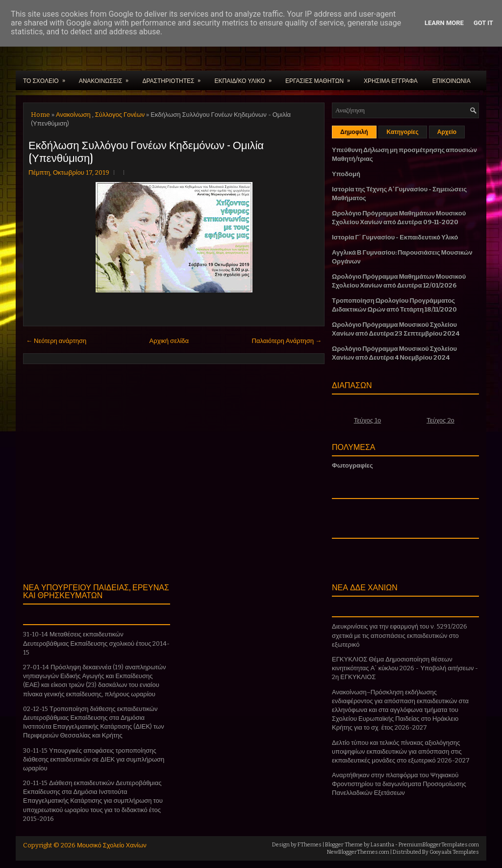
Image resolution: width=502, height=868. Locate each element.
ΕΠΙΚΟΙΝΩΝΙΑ (452, 80)
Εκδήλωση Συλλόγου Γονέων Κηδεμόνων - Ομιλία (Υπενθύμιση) (146, 151)
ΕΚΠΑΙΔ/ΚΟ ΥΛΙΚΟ (246, 78)
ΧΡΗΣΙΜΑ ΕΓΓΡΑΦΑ (391, 80)
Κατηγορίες (403, 132)
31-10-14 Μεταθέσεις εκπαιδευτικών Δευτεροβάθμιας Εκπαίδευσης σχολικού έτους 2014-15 (96, 643)
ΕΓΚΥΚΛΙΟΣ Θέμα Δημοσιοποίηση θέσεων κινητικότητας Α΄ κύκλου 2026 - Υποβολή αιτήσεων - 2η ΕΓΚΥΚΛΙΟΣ (405, 668)
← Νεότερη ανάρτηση (56, 341)
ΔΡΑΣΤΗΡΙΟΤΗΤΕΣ (175, 78)
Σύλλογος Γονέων (120, 115)
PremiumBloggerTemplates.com (439, 845)
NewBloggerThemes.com (358, 852)
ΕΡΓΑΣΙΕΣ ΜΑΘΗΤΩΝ (321, 78)
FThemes (310, 845)
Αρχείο (447, 132)
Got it (483, 23)
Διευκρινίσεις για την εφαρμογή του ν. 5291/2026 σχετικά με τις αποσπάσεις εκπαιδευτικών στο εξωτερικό (400, 635)
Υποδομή (346, 174)
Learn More (444, 23)
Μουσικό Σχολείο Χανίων (112, 845)
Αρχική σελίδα (169, 341)
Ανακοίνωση (73, 115)
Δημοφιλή (354, 132)
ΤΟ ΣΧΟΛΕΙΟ (47, 78)
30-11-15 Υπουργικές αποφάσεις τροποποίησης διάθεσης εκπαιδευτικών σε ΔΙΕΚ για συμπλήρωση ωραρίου (94, 759)
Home (40, 115)
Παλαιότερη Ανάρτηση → (287, 341)
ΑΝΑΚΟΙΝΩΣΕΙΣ (107, 78)
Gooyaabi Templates (454, 852)
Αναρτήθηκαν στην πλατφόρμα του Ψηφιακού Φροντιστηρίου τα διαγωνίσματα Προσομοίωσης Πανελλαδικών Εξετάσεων (399, 784)
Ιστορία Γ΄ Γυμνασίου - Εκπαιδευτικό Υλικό (395, 237)
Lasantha (382, 845)
